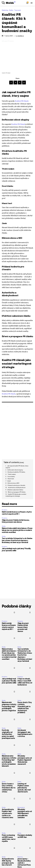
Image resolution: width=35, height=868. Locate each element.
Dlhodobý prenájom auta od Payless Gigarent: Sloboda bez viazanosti (25, 760)
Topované (18, 10)
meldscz (21, 36)
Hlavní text (11, 479)
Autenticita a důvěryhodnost (17, 488)
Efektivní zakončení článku (15, 490)
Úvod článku (11, 477)
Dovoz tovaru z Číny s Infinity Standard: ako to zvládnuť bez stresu (9, 788)
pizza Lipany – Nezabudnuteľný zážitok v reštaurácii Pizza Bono (24, 863)
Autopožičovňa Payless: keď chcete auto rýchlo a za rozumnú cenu (8, 814)
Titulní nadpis (12, 474)
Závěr (9, 481)
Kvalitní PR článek (22, 101)
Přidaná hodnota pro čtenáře (16, 485)
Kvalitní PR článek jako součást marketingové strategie (16, 495)
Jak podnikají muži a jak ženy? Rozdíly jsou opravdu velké (9, 681)
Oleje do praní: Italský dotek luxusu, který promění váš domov (23, 627)
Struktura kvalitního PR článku (16, 472)
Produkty (5, 510)
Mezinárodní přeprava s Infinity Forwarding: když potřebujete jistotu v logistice (9, 707)
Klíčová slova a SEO (13, 483)
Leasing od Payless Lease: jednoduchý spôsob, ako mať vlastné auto (24, 788)
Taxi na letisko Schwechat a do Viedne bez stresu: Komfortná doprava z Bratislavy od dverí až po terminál (17, 541)
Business (20, 857)
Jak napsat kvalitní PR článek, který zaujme (17, 467)
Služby (12, 10)
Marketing (5, 10)
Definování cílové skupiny (15, 470)
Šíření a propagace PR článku (17, 492)
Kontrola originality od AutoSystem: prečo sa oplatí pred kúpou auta (8, 734)
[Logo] (9, 3)
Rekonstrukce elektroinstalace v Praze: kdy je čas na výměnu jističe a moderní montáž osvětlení (17, 530)
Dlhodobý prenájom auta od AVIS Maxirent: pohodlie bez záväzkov (25, 814)
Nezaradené (21, 807)
